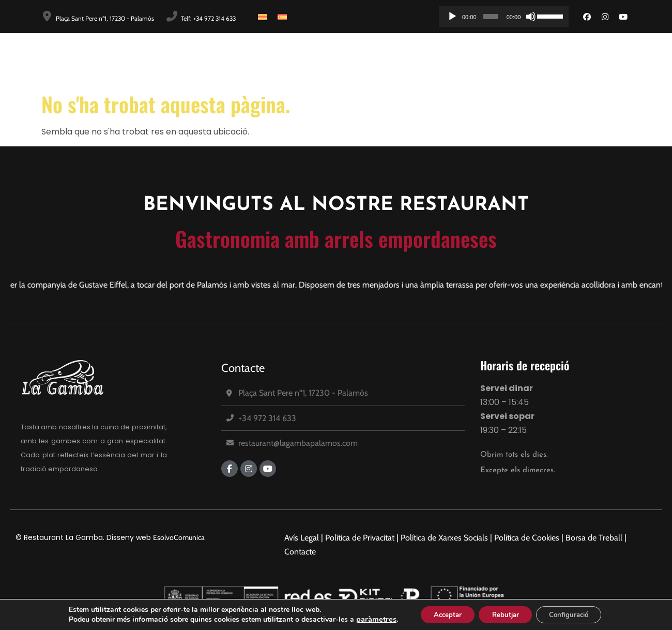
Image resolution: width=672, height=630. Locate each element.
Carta (514, 60)
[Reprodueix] (452, 17)
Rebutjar (505, 614)
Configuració (575, 614)
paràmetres (366, 619)
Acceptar (441, 614)
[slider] (491, 17)
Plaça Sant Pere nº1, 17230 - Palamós (105, 18)
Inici (288, 60)
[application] (504, 17)
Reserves (629, 60)
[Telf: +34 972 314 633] (172, 16)
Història (331, 60)
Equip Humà (390, 60)
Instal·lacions (459, 60)
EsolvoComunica (179, 537)
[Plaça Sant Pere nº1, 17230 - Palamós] (47, 16)
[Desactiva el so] (531, 17)
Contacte (243, 368)
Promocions (568, 60)
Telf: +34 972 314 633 (208, 18)
